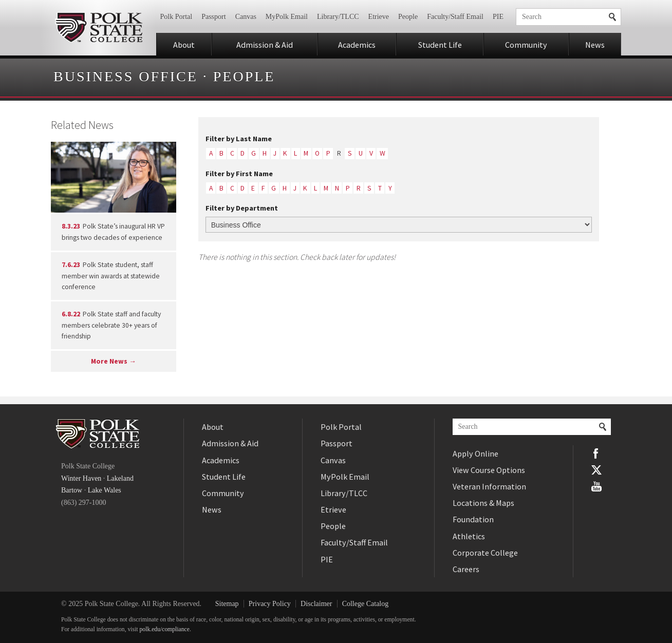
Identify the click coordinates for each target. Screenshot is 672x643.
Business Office (126, 76)
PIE (498, 17)
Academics (357, 45)
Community (526, 45)
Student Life (440, 45)
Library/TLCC (338, 17)
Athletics (469, 536)
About (184, 45)
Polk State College (98, 28)
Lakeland (120, 478)
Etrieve (379, 17)
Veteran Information (489, 486)
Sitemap (227, 604)
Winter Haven (81, 478)
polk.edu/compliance (165, 629)
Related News (82, 125)
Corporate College (485, 553)
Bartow (72, 490)
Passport (213, 17)
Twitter (596, 470)
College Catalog (366, 604)
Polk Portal (176, 17)
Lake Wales (105, 490)
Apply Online (475, 453)
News (595, 45)
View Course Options (489, 470)
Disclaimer (316, 604)
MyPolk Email (287, 17)
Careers (466, 569)
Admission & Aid (265, 45)
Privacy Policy (270, 604)
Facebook (596, 453)
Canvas (246, 17)
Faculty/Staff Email (455, 17)
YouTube (596, 486)
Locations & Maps (483, 503)
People (408, 17)
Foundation (473, 519)
